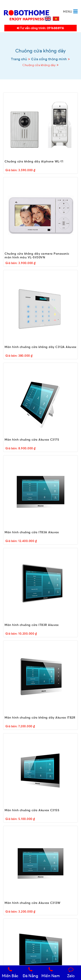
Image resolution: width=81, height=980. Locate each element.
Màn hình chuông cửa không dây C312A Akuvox (40, 347)
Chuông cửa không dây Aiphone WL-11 (34, 161)
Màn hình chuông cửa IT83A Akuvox (32, 532)
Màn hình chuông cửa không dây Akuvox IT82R (40, 717)
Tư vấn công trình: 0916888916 (40, 28)
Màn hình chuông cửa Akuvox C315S (32, 810)
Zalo (71, 973)
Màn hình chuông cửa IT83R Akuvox (32, 625)
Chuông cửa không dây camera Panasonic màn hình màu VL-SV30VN (37, 255)
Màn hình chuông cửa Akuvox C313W (32, 903)
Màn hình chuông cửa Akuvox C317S (32, 439)
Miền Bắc (10, 973)
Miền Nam (51, 973)
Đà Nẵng (30, 973)
